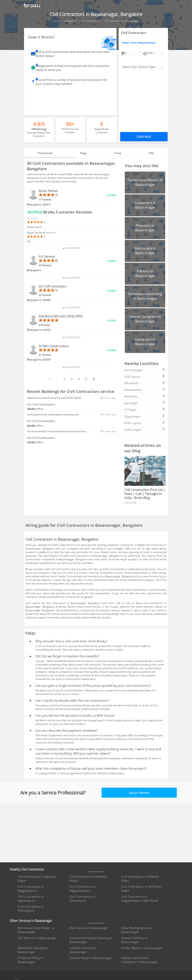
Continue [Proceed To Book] (144, 137)
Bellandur (145, 396)
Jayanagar (145, 403)
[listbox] (155, 53)
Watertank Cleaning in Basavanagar (33, 950)
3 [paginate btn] (72, 379)
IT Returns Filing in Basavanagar (30, 960)
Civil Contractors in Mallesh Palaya (88, 879)
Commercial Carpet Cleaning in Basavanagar (91, 940)
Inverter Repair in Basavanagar (90, 958)
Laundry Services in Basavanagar (83, 950)
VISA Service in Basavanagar (89, 928)
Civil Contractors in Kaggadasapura (82, 889)
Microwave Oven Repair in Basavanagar (36, 930)
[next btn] (94, 379)
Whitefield (145, 383)
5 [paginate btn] (86, 379)
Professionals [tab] (50, 153)
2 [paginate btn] (64, 379)
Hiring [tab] (116, 153)
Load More (71, 248)
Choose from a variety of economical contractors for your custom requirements (71, 82)
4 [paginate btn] (79, 379)
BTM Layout (145, 423)
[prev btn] (49, 379)
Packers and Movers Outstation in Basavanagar (139, 960)
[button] (133, 53)
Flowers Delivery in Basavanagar (134, 940)
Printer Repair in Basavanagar (142, 948)
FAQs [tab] (147, 153)
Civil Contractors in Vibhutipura (31, 908)
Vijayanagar (145, 416)
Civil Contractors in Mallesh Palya (140, 879)
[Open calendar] (141, 52)
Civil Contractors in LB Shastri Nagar (141, 889)
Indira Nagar (145, 429)
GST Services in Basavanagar (37, 938)
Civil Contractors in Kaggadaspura (31, 889)
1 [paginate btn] (57, 379)
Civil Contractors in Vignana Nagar (36, 879)
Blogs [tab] (85, 153)
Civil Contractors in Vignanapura (31, 898)
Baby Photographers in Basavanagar (137, 930)
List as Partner (139, 793)
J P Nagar (145, 409)
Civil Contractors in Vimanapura (82, 898)
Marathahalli (145, 390)
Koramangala (145, 370)
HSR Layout (145, 377)
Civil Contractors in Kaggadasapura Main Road (139, 898)
